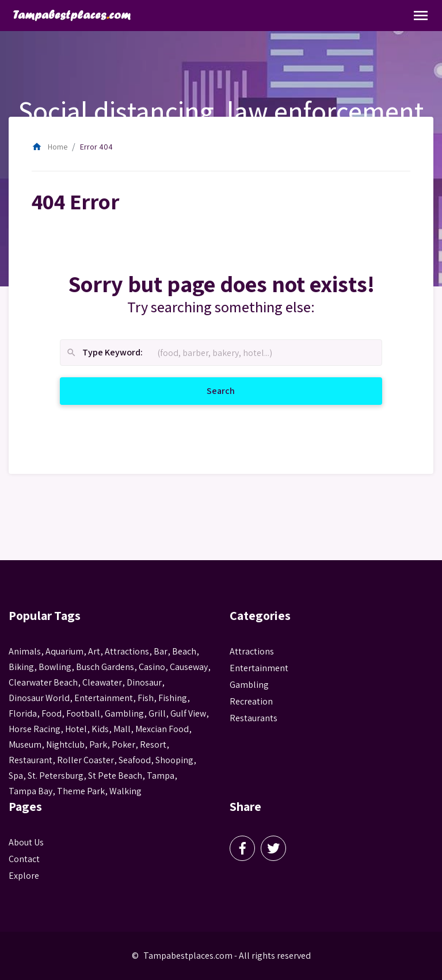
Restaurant (31, 760)
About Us (26, 842)
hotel (76, 729)
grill (157, 713)
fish (146, 698)
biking (21, 667)
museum (25, 744)
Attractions (252, 651)
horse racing (35, 729)
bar (161, 651)
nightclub (65, 744)
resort (153, 744)
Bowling (55, 667)
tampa (161, 776)
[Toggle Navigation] (421, 16)
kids (100, 729)
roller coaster (85, 760)
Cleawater (102, 682)
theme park (81, 791)
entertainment (104, 698)
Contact (24, 859)
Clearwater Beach (43, 682)
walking (125, 791)
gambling (124, 713)
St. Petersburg (56, 776)
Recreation (251, 701)
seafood (135, 760)
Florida (23, 713)
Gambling (249, 685)
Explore (24, 876)
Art (94, 651)
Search (235, 390)
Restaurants (254, 718)
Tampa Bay (31, 791)
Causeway (189, 667)
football (83, 713)
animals (25, 651)
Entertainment (259, 668)
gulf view (188, 713)
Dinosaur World (39, 698)
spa (16, 776)
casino (152, 667)
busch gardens (105, 667)
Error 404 (96, 147)
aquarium (64, 651)
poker (123, 744)
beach (184, 651)
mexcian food (162, 729)
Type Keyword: (104, 353)
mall (122, 729)
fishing (173, 698)
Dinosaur (144, 682)
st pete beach (115, 776)
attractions (127, 651)
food (52, 713)
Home (49, 147)
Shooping (174, 760)
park (98, 744)
